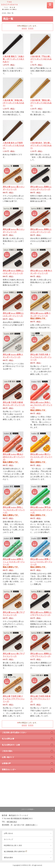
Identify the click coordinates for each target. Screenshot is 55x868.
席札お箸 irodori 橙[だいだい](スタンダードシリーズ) (41, 457)
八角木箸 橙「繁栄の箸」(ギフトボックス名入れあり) (41, 103)
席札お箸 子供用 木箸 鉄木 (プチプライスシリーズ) (40, 699)
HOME (4, 13)
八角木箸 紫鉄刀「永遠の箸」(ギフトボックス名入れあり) (13, 59)
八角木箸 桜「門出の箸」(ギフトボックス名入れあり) (41, 59)
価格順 (24, 29)
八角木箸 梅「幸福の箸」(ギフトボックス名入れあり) (13, 103)
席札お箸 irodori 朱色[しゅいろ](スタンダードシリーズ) (41, 405)
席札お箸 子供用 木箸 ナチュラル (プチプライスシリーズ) (14, 699)
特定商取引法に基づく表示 (13, 845)
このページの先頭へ (27, 809)
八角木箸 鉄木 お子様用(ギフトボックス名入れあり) (13, 145)
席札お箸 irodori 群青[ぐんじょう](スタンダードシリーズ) (41, 562)
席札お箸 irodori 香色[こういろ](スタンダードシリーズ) (14, 510)
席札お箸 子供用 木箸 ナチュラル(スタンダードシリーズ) (41, 357)
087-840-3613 (12, 822)
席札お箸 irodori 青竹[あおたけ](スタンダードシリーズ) (41, 510)
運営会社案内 (8, 858)
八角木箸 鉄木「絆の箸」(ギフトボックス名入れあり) (41, 145)
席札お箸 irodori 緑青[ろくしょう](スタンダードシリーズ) (14, 562)
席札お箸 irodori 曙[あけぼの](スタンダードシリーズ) (14, 457)
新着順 (31, 29)
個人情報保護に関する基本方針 (15, 852)
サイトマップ (8, 839)
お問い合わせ (8, 833)
